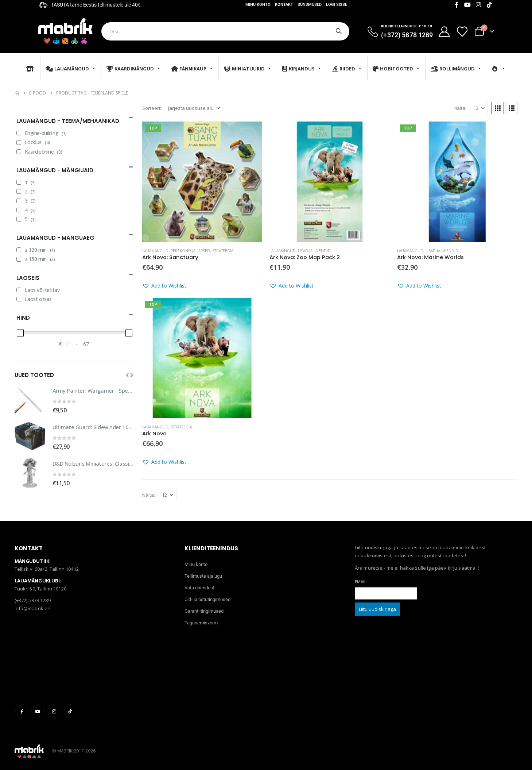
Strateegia (223, 251)
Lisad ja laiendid (314, 251)
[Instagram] (478, 5)
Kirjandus (302, 69)
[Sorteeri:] (194, 108)
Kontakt (284, 5)
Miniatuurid (248, 69)
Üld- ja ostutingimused (207, 599)
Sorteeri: (152, 108)
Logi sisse (337, 5)
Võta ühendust (199, 588)
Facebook (22, 711)
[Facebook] (457, 5)
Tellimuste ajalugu (203, 576)
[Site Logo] (65, 31)
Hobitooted (396, 69)
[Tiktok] (489, 5)
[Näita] (479, 108)
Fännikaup (192, 69)
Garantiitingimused (204, 611)
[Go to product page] (202, 182)
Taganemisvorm (201, 623)
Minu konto (258, 5)
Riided (347, 69)
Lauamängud (71, 69)
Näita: (460, 108)
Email (361, 582)
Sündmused (310, 5)
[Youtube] (467, 5)
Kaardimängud (134, 69)
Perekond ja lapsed (190, 251)
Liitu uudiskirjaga (377, 609)
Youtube (38, 711)
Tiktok (70, 711)
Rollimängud (456, 69)
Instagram (54, 711)
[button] (498, 108)
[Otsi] (338, 31)
